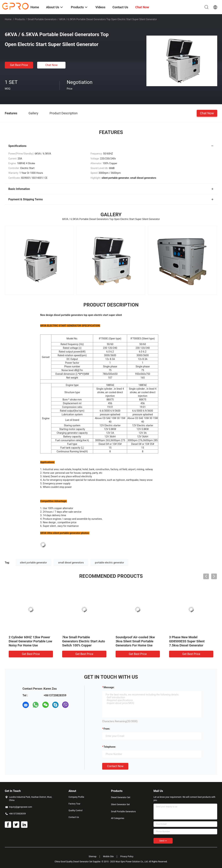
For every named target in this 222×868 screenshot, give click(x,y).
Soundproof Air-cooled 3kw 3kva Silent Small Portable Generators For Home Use (135, 641)
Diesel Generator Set (121, 797)
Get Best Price (19, 65)
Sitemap (93, 856)
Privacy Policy (127, 856)
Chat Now (52, 65)
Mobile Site (108, 856)
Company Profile (76, 797)
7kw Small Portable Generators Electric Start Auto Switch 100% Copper (84, 641)
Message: (109, 687)
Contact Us (74, 817)
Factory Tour (74, 804)
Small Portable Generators (42, 19)
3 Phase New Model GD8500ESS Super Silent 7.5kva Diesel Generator (187, 641)
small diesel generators (71, 563)
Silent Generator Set (120, 804)
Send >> (163, 841)
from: (107, 729)
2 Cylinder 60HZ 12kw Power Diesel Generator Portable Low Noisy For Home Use (30, 641)
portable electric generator (109, 563)
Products (20, 19)
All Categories (118, 818)
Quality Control (76, 810)
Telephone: (110, 747)
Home (8, 19)
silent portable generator (33, 563)
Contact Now (115, 766)
